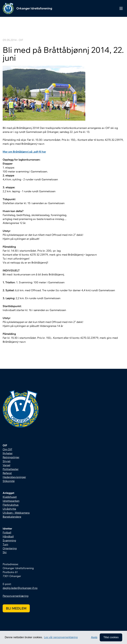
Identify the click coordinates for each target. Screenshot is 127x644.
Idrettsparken (11, 501)
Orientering (10, 548)
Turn (5, 544)
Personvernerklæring (16, 596)
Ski (5, 552)
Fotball (7, 532)
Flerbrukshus (11, 505)
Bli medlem (16, 608)
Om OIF (7, 449)
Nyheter (8, 453)
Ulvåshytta (9, 509)
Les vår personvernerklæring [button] (61, 637)
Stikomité (9, 481)
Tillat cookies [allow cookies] (111, 637)
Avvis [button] (94, 637)
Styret (7, 461)
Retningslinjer (11, 457)
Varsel (6, 465)
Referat (7, 473)
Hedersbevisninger (14, 477)
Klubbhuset (10, 497)
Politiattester (11, 469)
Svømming (9, 540)
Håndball (8, 536)
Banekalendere (12, 517)
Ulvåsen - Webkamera (16, 513)
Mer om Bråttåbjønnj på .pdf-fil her (24, 152)
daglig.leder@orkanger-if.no (20, 588)
